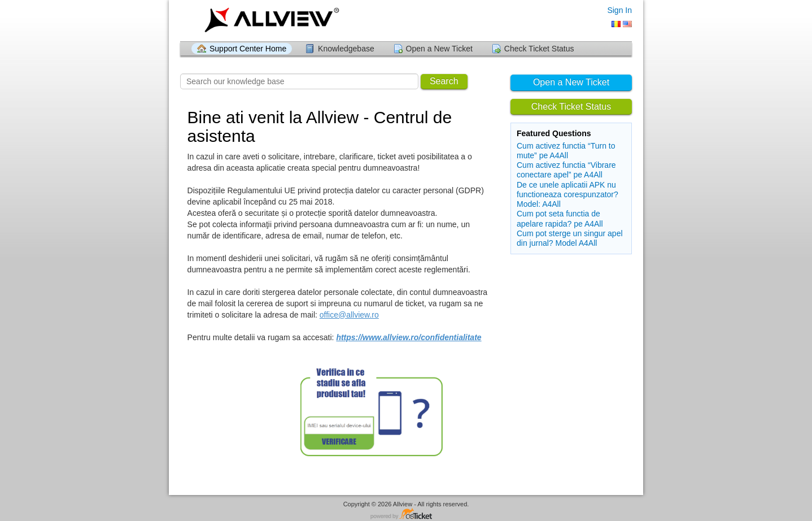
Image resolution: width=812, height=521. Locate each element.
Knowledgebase (346, 49)
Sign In (619, 10)
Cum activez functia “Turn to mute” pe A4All (566, 151)
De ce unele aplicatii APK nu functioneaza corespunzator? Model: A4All (567, 194)
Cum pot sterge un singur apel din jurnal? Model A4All (570, 238)
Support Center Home (248, 49)
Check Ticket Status (539, 49)
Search (444, 81)
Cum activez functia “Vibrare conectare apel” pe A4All (566, 170)
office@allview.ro (349, 315)
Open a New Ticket (439, 49)
